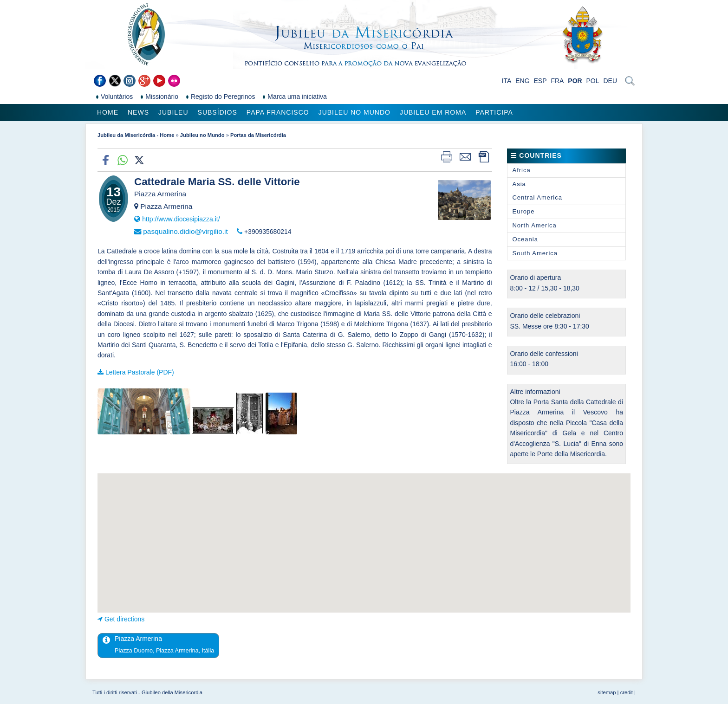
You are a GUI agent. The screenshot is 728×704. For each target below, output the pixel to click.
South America (535, 253)
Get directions (124, 619)
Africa (521, 170)
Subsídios (218, 112)
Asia (519, 184)
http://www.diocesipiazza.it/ (181, 219)
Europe (523, 211)
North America (534, 225)
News (138, 112)
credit (627, 692)
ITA (507, 81)
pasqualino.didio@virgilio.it (185, 231)
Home (108, 112)
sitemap (607, 692)
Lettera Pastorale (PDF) (140, 372)
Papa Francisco (278, 112)
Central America (537, 197)
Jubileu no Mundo (354, 112)
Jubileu (173, 112)
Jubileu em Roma (433, 112)
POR (575, 81)
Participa (494, 112)
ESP (540, 81)
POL (593, 81)
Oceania (525, 239)
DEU (610, 81)
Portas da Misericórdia (258, 135)
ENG (522, 81)
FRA (557, 81)
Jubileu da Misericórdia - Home (136, 135)
